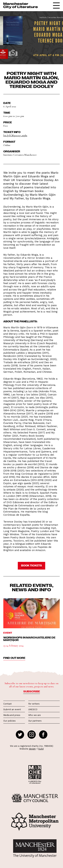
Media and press (12, 715)
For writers (34, 704)
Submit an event (12, 709)
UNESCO (33, 709)
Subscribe (32, 691)
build (41, 749)
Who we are (34, 715)
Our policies (9, 721)
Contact (7, 704)
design (32, 749)
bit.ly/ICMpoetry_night (15, 135)
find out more (14, 658)
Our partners (35, 721)
